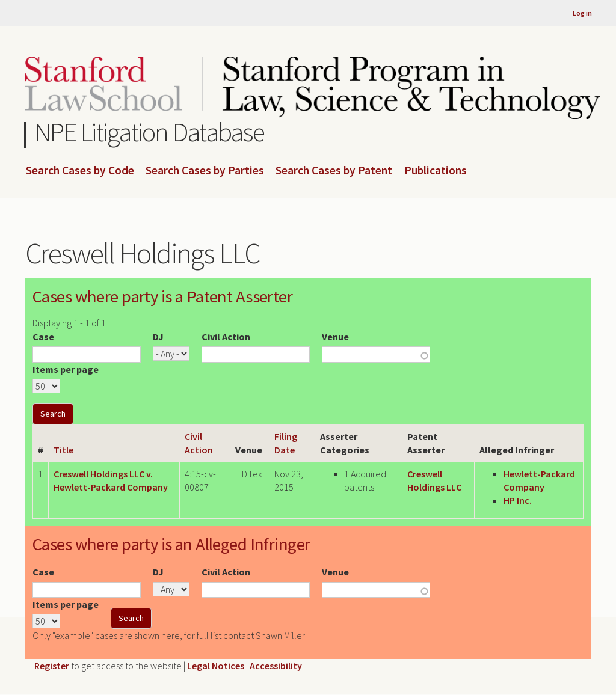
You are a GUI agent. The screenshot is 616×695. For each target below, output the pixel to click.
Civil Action (226, 337)
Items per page (66, 369)
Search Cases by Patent (334, 171)
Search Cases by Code (80, 171)
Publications (436, 171)
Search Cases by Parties (205, 171)
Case (43, 337)
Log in (582, 13)
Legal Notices (216, 666)
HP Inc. (518, 500)
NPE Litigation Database (149, 132)
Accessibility (276, 666)
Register (52, 666)
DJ (158, 337)
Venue (335, 337)
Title (63, 450)
